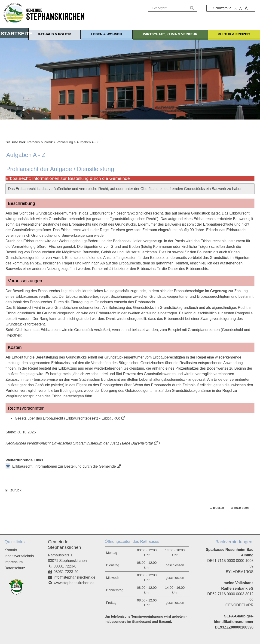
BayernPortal (142, 443)
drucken (219, 508)
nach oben (242, 508)
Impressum (14, 562)
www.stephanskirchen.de (74, 583)
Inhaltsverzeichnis (19, 556)
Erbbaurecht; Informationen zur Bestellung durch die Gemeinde (64, 466)
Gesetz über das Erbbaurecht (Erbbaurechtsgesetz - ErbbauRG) (67, 418)
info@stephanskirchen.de (75, 577)
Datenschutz (15, 568)
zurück (13, 490)
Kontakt (11, 550)
